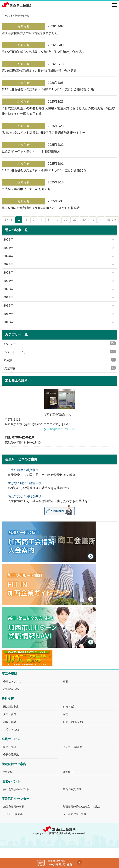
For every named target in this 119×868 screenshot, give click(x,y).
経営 (65, 714)
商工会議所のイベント (16, 789)
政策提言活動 (11, 689)
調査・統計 (10, 722)
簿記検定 (8, 772)
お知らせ (59, 343)
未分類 (59, 360)
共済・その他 (11, 730)
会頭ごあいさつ (12, 681)
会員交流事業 (11, 754)
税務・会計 (69, 707)
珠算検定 (68, 772)
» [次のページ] (101, 220)
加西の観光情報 (72, 789)
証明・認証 (10, 747)
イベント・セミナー (59, 352)
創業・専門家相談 (73, 722)
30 (84, 220)
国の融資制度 (11, 707)
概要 (65, 681)
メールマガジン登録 (74, 814)
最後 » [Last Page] (112, 220)
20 (75, 220)
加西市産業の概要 (14, 807)
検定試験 (59, 368)
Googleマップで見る (61, 429)
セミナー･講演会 (73, 747)
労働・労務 (10, 714)
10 (66, 220)
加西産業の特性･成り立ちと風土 (82, 807)
